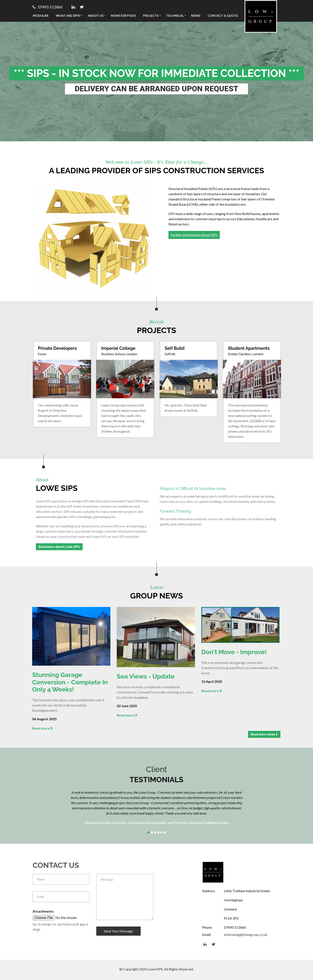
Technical (175, 16)
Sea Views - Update (147, 676)
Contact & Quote (223, 16)
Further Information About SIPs (194, 235)
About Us (96, 16)
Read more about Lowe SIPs (59, 547)
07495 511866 (47, 7)
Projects (151, 16)
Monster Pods (123, 16)
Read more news (264, 734)
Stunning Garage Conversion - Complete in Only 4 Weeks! (68, 682)
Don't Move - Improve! (236, 652)
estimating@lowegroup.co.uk (246, 934)
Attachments (43, 911)
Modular (41, 16)
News (196, 16)
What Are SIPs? (68, 16)
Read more (42, 728)
